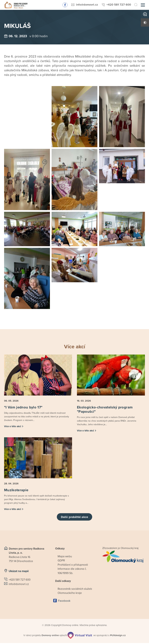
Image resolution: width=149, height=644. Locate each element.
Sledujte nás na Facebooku (65, 5)
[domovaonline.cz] (50, 636)
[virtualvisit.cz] (80, 636)
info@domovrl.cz (87, 5)
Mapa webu (65, 557)
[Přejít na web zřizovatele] (124, 558)
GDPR (61, 561)
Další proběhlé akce (74, 518)
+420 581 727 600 (119, 5)
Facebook (64, 602)
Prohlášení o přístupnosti (73, 566)
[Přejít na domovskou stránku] (15, 5)
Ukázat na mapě (19, 572)
